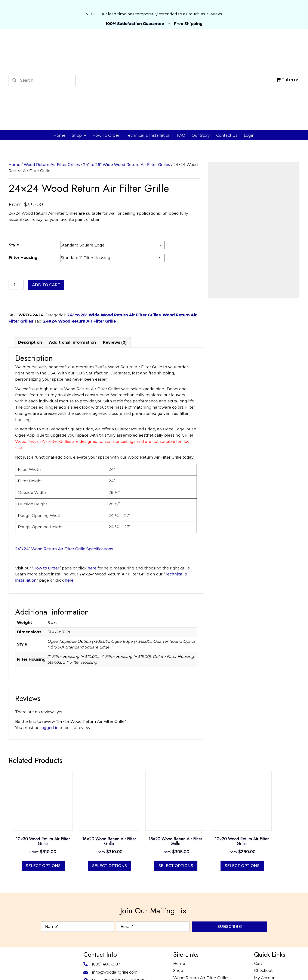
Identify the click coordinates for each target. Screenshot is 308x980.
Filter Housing (23, 258)
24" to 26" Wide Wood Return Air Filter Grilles (127, 165)
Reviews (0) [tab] (115, 430)
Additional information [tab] (72, 430)
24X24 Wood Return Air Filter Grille (80, 321)
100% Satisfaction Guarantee (135, 24)
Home (14, 165)
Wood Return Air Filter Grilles (52, 165)
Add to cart (46, 285)
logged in (50, 815)
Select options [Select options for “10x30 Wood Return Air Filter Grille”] (43, 953)
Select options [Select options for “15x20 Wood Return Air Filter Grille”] (176, 953)
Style (14, 245)
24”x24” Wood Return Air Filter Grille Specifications (64, 636)
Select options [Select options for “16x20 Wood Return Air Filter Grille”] (110, 953)
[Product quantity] (16, 285)
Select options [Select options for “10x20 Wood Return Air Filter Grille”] (242, 953)
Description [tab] (30, 430)
